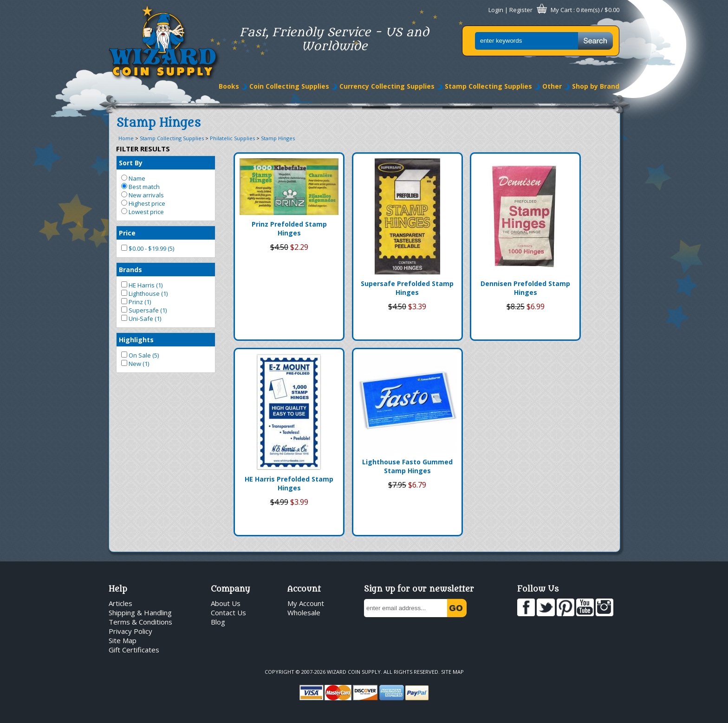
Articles (120, 603)
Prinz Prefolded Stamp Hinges (289, 228)
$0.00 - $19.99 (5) (148, 248)
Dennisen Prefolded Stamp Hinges (525, 288)
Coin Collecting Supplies (289, 86)
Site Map (123, 640)
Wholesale (304, 612)
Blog (218, 622)
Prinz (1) (136, 302)
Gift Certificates (134, 650)
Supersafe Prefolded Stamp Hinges (407, 288)
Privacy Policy (130, 631)
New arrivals (143, 195)
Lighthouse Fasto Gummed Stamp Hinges (407, 466)
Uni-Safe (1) (141, 319)
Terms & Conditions (140, 622)
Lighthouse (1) (144, 293)
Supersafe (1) (144, 310)
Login (496, 10)
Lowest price (143, 212)
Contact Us (228, 612)
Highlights (136, 340)
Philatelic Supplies (232, 138)
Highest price (143, 203)
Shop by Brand (596, 86)
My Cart (561, 10)
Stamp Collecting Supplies (488, 86)
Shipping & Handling (140, 612)
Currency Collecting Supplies (387, 86)
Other (552, 86)
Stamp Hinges (278, 138)
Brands (130, 270)
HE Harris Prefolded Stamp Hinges (289, 483)
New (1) (135, 364)
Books (229, 86)
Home (126, 138)
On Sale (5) (140, 355)
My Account (306, 603)
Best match (140, 187)
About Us (226, 603)
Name (133, 178)
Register (521, 10)
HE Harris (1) (142, 285)
